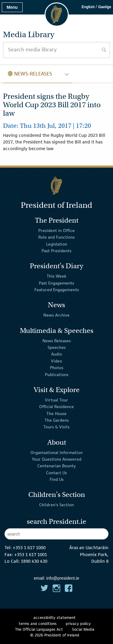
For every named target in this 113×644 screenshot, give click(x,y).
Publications (57, 374)
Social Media (83, 629)
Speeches (57, 347)
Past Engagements (56, 283)
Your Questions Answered (57, 459)
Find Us (57, 479)
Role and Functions (56, 237)
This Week (56, 276)
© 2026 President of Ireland (55, 635)
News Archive (56, 315)
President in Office (56, 230)
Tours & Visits (56, 427)
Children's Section (56, 505)
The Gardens (57, 420)
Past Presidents (56, 251)
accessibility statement (55, 618)
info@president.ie (63, 578)
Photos (57, 368)
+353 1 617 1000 (29, 547)
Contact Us (56, 472)
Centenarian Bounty (56, 466)
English (88, 7)
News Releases (57, 340)
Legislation (57, 244)
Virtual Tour (56, 400)
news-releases (30, 74)
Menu (12, 7)
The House (56, 413)
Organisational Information (56, 452)
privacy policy (78, 624)
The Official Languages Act (39, 629)
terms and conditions (38, 624)
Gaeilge (105, 7)
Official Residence (56, 407)
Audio (57, 354)
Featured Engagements (57, 290)
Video (56, 361)
